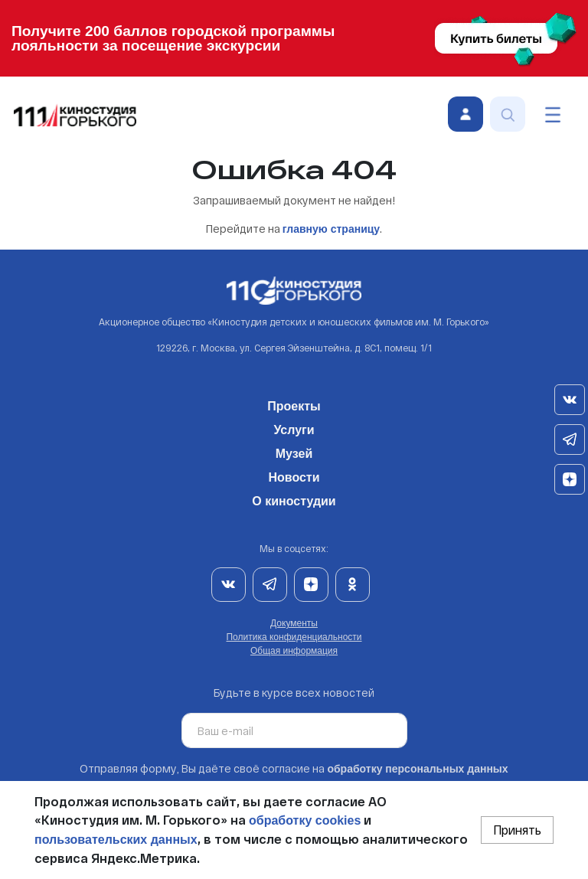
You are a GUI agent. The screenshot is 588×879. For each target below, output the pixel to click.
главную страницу (331, 229)
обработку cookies (305, 820)
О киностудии (294, 498)
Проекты (294, 404)
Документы (294, 623)
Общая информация (294, 651)
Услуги (294, 427)
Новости (294, 475)
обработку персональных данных (417, 769)
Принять (517, 830)
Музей (294, 451)
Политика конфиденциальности (294, 637)
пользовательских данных (116, 840)
